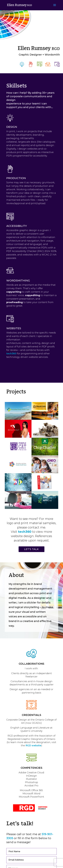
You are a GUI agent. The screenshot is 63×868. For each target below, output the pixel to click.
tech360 (11, 354)
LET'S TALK (31, 549)
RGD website (33, 746)
